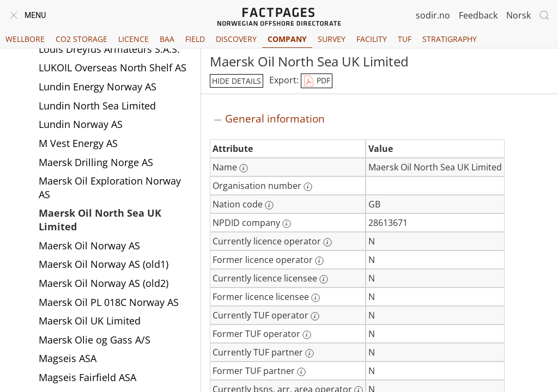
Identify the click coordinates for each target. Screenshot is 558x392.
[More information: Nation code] (269, 205)
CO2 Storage (81, 39)
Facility (372, 39)
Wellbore (25, 39)
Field (195, 39)
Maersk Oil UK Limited (90, 321)
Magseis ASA (68, 358)
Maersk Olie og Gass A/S (95, 340)
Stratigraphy (450, 39)
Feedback (478, 15)
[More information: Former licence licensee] (316, 298)
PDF (317, 81)
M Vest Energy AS (78, 143)
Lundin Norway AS (81, 124)
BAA (167, 39)
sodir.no (433, 15)
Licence (134, 39)
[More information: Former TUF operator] (307, 335)
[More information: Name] (244, 168)
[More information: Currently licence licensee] (324, 279)
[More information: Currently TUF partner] (310, 353)
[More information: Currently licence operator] (327, 242)
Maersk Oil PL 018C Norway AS (109, 302)
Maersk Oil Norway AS (89, 246)
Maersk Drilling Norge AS (96, 162)
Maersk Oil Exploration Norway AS (110, 188)
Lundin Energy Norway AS (98, 87)
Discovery (236, 39)
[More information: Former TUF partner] (301, 372)
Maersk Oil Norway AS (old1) (104, 264)
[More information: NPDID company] (287, 224)
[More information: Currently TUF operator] (315, 316)
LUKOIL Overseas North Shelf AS (113, 68)
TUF (405, 39)
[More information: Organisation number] (308, 187)
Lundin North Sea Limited (97, 106)
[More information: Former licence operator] (319, 261)
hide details (236, 81)
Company (287, 39)
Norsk (518, 15)
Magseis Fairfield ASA (87, 377)
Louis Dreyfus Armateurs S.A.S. (109, 49)
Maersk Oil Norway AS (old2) (104, 283)
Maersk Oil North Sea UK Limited (100, 220)
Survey (332, 39)
